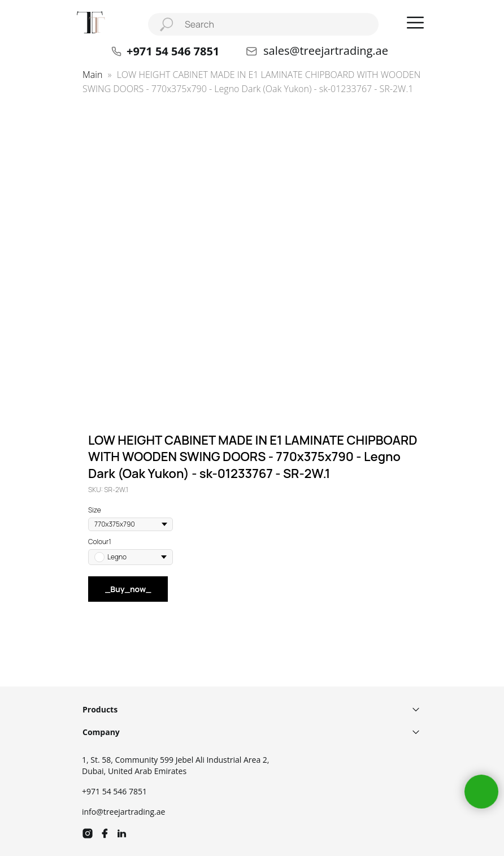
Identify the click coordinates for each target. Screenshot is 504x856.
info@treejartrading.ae (123, 812)
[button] (415, 23)
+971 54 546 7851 (114, 791)
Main (92, 75)
